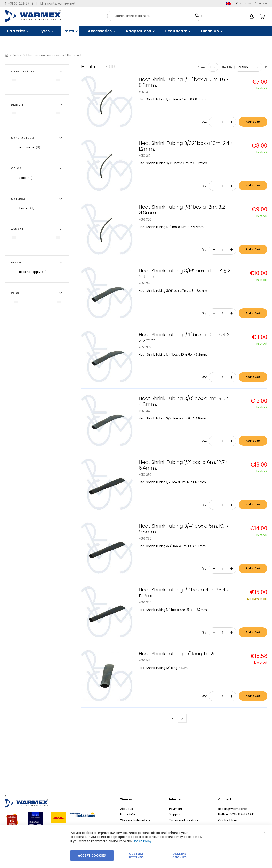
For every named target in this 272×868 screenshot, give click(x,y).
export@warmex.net (233, 809)
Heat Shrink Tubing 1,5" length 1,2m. (179, 654)
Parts (16, 55)
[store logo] (33, 16)
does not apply (34, 272)
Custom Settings (136, 855)
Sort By (227, 67)
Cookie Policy (142, 841)
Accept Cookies (92, 855)
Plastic (28, 208)
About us (126, 809)
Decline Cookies (180, 855)
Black (27, 178)
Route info (127, 814)
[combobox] (154, 16)
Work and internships (135, 820)
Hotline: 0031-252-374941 (236, 814)
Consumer (244, 3)
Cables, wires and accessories (43, 55)
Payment (176, 809)
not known (31, 147)
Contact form (228, 820)
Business (261, 3)
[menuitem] (18, 31)
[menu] (136, 31)
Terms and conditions (185, 820)
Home (7, 55)
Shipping (175, 814)
